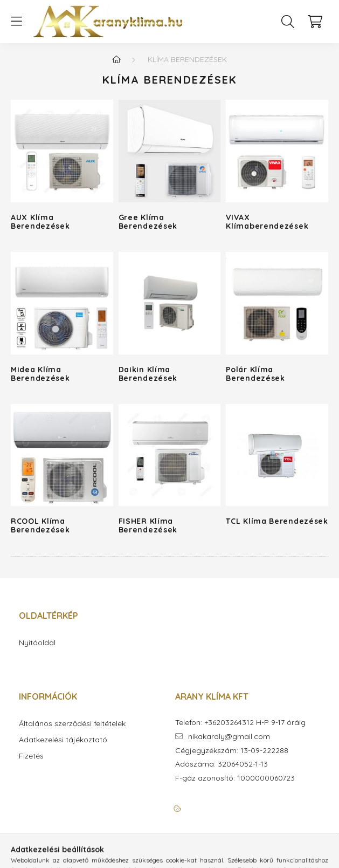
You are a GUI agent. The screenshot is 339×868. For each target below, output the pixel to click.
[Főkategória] (116, 59)
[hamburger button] (16, 22)
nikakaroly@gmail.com (229, 737)
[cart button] (315, 22)
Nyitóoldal (37, 643)
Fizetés (31, 756)
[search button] (288, 22)
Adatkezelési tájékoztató (63, 740)
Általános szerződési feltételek (72, 724)
